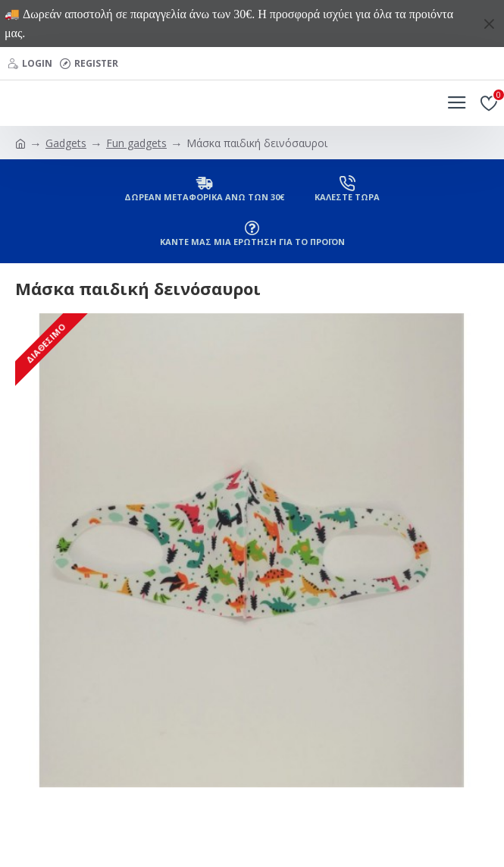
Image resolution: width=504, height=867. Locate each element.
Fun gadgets (136, 143)
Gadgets (66, 143)
